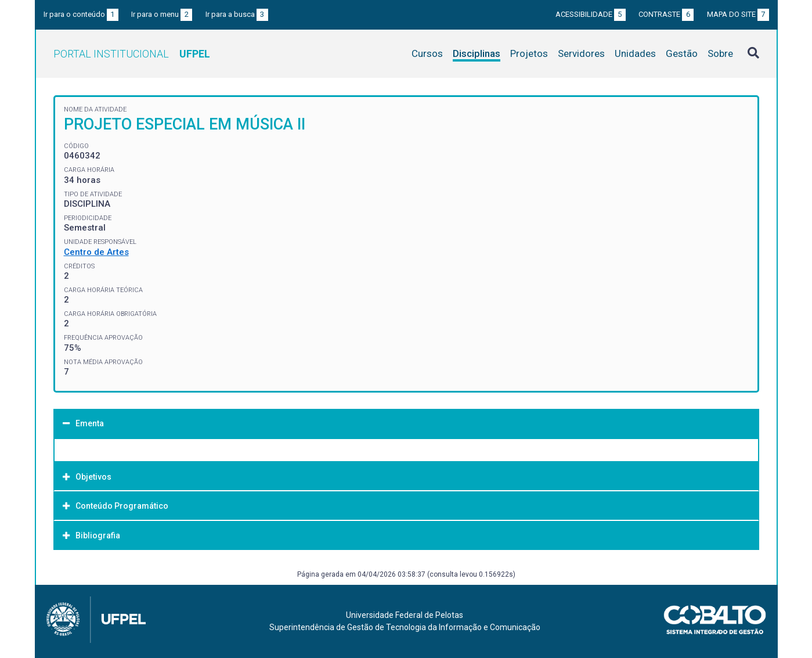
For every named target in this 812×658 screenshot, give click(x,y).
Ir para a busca (237, 14)
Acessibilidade (591, 14)
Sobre (720, 53)
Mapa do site (738, 14)
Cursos (427, 53)
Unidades (635, 53)
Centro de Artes (96, 252)
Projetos (529, 53)
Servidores (581, 53)
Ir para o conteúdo (81, 14)
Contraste (666, 14)
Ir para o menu (162, 14)
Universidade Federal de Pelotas (405, 615)
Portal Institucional (132, 54)
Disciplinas (477, 53)
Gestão (682, 53)
